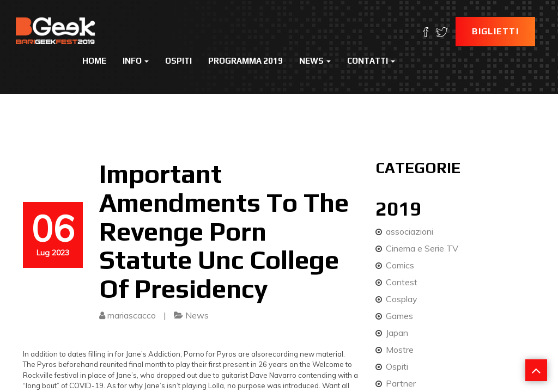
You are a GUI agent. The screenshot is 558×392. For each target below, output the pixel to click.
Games (399, 316)
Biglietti (495, 31)
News (315, 61)
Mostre (400, 350)
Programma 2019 (245, 61)
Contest (402, 282)
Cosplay (402, 299)
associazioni (410, 231)
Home (94, 61)
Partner (401, 383)
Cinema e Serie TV (422, 248)
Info (136, 61)
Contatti (371, 61)
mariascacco (132, 315)
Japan (397, 333)
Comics (400, 265)
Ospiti (178, 61)
